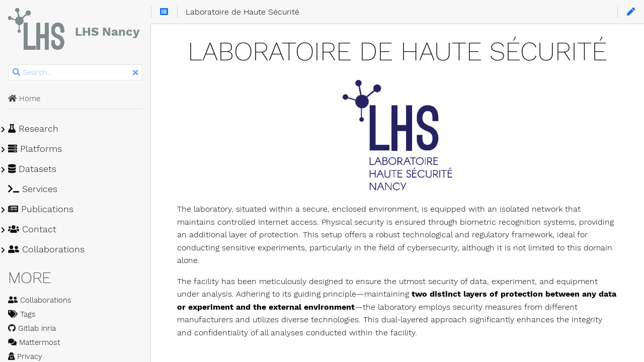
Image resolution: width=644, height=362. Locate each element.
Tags (22, 314)
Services (33, 189)
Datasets (32, 169)
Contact (32, 229)
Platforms (35, 149)
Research (33, 129)
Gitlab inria (32, 328)
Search (9, 65)
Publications (41, 209)
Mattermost (34, 342)
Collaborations (46, 249)
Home (24, 99)
